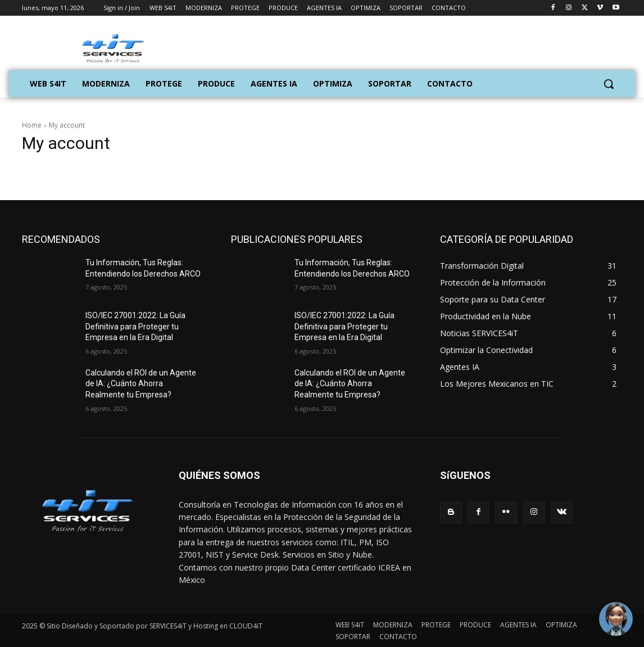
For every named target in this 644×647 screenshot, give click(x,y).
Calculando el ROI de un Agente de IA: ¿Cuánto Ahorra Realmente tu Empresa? (141, 384)
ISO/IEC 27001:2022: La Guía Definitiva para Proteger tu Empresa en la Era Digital (135, 326)
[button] (609, 84)
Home (32, 125)
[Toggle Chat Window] (616, 619)
